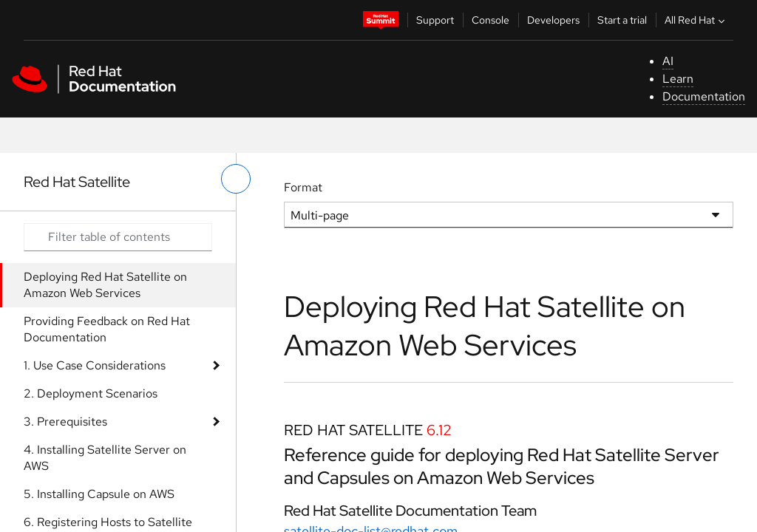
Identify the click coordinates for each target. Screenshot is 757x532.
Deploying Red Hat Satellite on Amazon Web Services (105, 285)
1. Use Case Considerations (95, 365)
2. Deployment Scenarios (91, 393)
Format (303, 187)
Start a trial (622, 20)
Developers (553, 20)
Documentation (704, 96)
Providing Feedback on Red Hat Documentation (107, 329)
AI (668, 61)
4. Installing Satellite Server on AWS (105, 458)
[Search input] (118, 237)
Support (435, 20)
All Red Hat (696, 20)
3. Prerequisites (65, 422)
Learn (678, 79)
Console (490, 20)
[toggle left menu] (236, 179)
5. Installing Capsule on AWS (99, 494)
